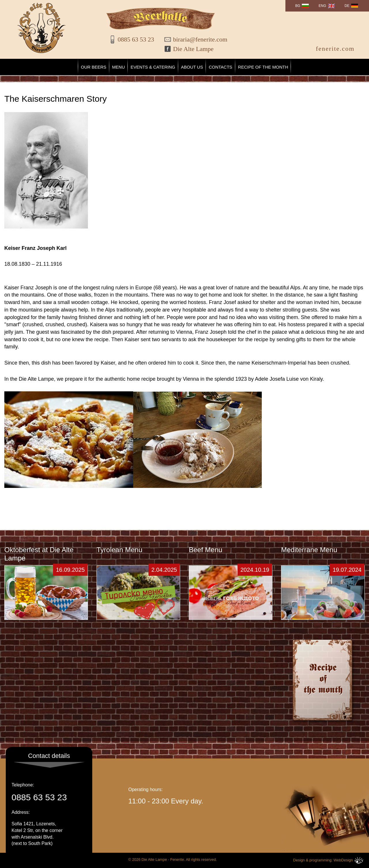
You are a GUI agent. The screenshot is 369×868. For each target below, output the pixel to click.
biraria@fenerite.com (196, 39)
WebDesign (348, 860)
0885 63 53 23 (136, 39)
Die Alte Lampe (193, 49)
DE (347, 6)
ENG (322, 6)
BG (298, 6)
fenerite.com (335, 49)
